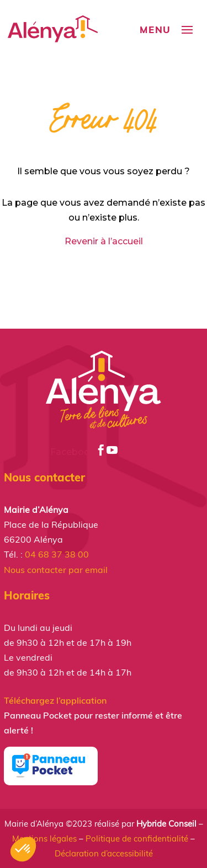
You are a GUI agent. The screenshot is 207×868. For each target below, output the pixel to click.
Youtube (132, 452)
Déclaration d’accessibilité (104, 853)
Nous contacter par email (56, 570)
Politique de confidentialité (137, 838)
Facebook (78, 452)
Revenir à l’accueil (104, 241)
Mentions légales (44, 838)
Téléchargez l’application (55, 700)
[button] (23, 849)
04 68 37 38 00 (57, 554)
